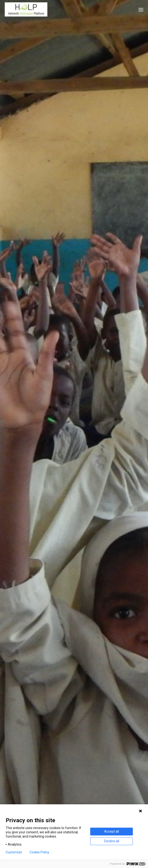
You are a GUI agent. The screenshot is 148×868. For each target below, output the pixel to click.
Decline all (112, 841)
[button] (141, 9)
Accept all (112, 831)
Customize (14, 852)
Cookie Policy (39, 852)
